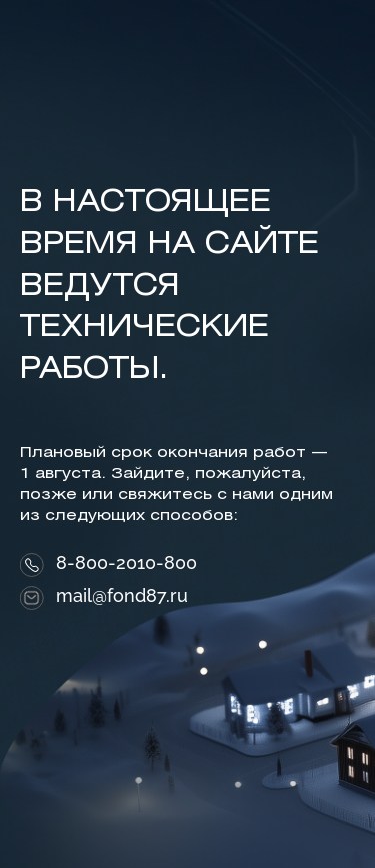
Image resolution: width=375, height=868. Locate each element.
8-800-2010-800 (126, 563)
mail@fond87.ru (122, 596)
